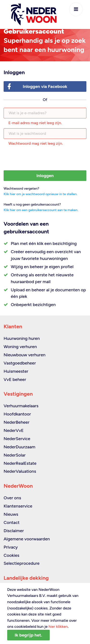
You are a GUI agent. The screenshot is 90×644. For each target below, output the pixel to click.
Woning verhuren (20, 347)
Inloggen (45, 176)
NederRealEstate (20, 463)
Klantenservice (18, 506)
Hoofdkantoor (17, 414)
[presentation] (45, 158)
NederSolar (15, 455)
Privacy (11, 547)
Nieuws (11, 514)
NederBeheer (17, 422)
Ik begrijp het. (28, 635)
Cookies (11, 555)
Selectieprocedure (22, 563)
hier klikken (58, 626)
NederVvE (14, 430)
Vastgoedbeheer (20, 363)
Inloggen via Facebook (36, 87)
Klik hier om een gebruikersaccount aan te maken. (41, 210)
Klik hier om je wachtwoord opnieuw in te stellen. (40, 194)
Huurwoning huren (22, 338)
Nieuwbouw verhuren (24, 355)
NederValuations (20, 471)
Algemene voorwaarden (27, 539)
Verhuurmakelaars (21, 406)
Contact (12, 522)
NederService (17, 439)
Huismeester (16, 371)
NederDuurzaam (19, 447)
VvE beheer (15, 379)
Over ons (12, 498)
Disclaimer (14, 531)
